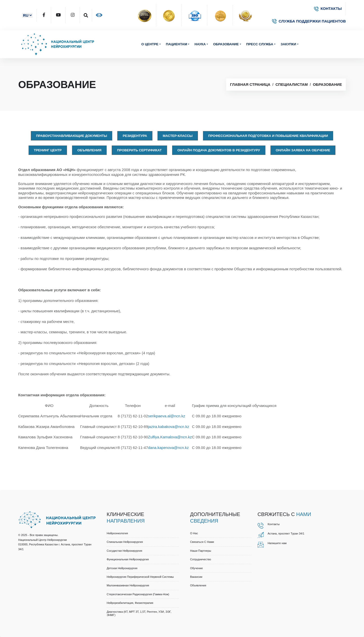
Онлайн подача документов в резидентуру (219, 150)
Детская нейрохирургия (122, 568)
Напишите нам (277, 543)
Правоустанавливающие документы (72, 136)
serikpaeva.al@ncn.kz (166, 416)
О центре (150, 44)
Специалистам (292, 84)
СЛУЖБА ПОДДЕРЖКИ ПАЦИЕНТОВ (309, 21)
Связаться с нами (202, 542)
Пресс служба (260, 44)
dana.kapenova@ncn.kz (168, 448)
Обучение (196, 568)
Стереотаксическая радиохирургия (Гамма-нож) (138, 594)
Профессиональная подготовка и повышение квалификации (268, 136)
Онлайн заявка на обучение (303, 150)
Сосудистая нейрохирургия (124, 551)
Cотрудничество (201, 559)
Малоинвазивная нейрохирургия (128, 585)
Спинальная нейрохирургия (125, 542)
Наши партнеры (201, 551)
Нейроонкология (117, 533)
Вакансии (196, 577)
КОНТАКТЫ (328, 8)
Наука (200, 44)
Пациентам (176, 44)
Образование (226, 44)
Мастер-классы (178, 136)
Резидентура (135, 136)
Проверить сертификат (139, 150)
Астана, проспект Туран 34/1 (286, 533)
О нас (194, 533)
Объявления (89, 150)
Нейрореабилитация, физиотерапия (130, 603)
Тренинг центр (48, 150)
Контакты (274, 524)
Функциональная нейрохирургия (128, 559)
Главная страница (250, 84)
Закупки (288, 44)
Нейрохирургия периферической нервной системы (140, 577)
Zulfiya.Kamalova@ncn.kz (170, 437)
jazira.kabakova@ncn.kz (168, 427)
